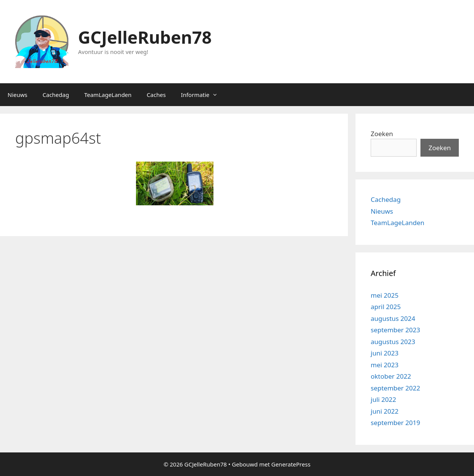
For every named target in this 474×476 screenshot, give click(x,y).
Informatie (203, 95)
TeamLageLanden (108, 95)
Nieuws (17, 95)
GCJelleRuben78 (145, 37)
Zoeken (382, 134)
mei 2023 (385, 365)
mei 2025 (385, 295)
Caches (156, 95)
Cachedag (56, 95)
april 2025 (386, 307)
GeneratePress (291, 464)
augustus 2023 (393, 342)
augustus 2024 (393, 318)
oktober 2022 (391, 376)
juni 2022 (385, 411)
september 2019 (395, 423)
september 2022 (395, 388)
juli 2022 (383, 399)
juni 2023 (385, 353)
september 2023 (395, 330)
